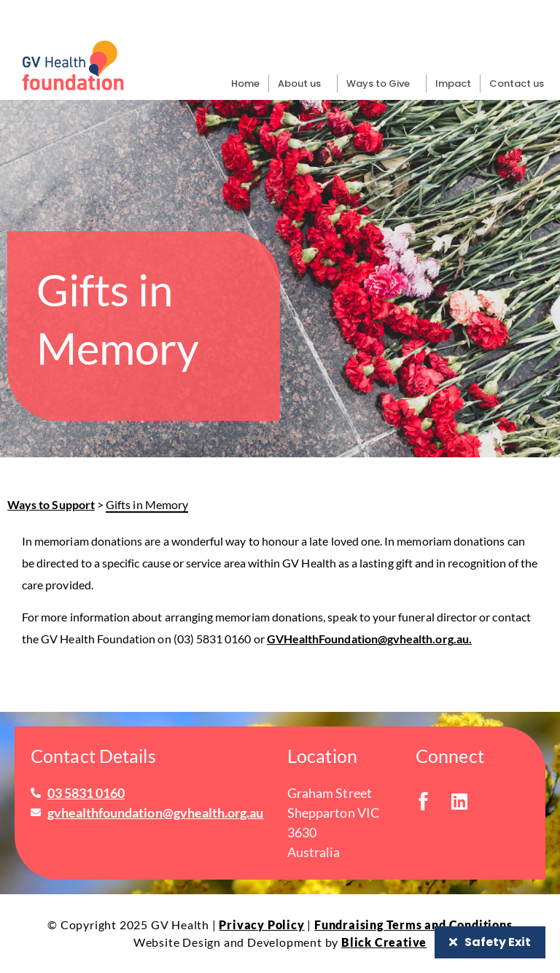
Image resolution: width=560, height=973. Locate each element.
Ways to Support (51, 504)
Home (245, 84)
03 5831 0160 (86, 793)
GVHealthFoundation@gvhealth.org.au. (369, 639)
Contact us (517, 84)
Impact (453, 84)
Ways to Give (382, 84)
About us (303, 84)
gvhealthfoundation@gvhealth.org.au (156, 813)
